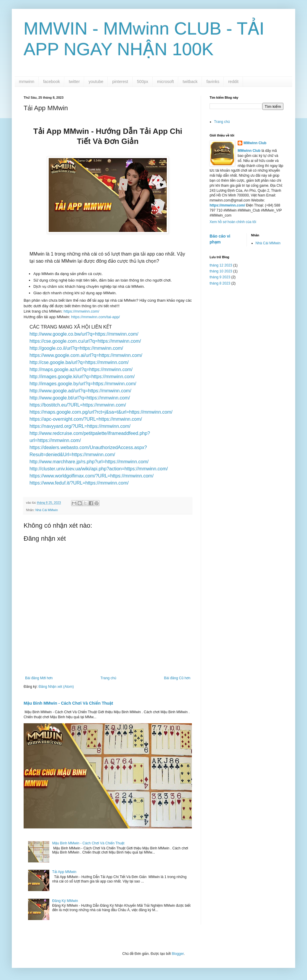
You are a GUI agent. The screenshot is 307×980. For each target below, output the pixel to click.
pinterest (120, 82)
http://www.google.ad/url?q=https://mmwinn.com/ (80, 391)
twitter (74, 82)
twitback (190, 82)
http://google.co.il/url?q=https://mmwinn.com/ (76, 348)
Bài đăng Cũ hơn (177, 678)
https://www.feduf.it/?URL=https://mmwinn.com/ (79, 483)
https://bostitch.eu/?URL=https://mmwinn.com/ (78, 405)
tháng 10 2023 (221, 271)
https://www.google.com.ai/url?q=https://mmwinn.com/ (86, 355)
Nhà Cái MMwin (47, 510)
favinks (213, 82)
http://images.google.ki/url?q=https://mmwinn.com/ (82, 377)
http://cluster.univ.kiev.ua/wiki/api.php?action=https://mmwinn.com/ (99, 469)
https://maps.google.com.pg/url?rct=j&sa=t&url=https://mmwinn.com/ (101, 412)
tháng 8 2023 (220, 283)
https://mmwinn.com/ (81, 311)
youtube (96, 82)
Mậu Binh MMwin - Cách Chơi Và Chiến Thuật (68, 703)
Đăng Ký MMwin (65, 901)
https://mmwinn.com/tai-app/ (95, 317)
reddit (233, 82)
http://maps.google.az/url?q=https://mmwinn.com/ (81, 369)
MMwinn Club (255, 143)
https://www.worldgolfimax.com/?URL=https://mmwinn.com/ (92, 476)
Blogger (178, 954)
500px (143, 82)
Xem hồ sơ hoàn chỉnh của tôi (233, 222)
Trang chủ (108, 678)
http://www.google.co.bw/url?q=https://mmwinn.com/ (84, 334)
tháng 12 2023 (221, 265)
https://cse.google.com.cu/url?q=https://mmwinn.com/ (85, 341)
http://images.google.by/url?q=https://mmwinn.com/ (83, 384)
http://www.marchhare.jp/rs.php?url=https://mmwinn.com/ (89, 462)
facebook (52, 82)
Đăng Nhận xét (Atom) (56, 687)
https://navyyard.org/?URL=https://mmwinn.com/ (80, 426)
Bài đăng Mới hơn (39, 678)
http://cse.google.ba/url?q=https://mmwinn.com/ (79, 362)
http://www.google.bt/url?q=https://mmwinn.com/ (80, 398)
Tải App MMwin (64, 872)
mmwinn (27, 82)
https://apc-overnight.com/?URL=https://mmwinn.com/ (86, 419)
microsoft (165, 82)
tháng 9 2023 (220, 277)
